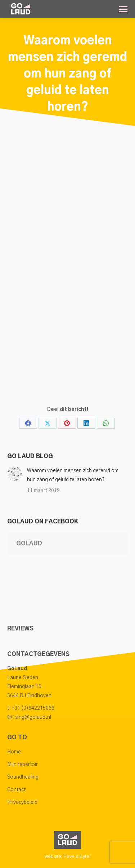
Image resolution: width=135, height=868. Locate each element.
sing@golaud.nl (33, 717)
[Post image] (14, 474)
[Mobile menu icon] (123, 9)
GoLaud (29, 544)
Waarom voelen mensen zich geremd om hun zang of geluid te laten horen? (73, 475)
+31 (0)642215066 (33, 708)
